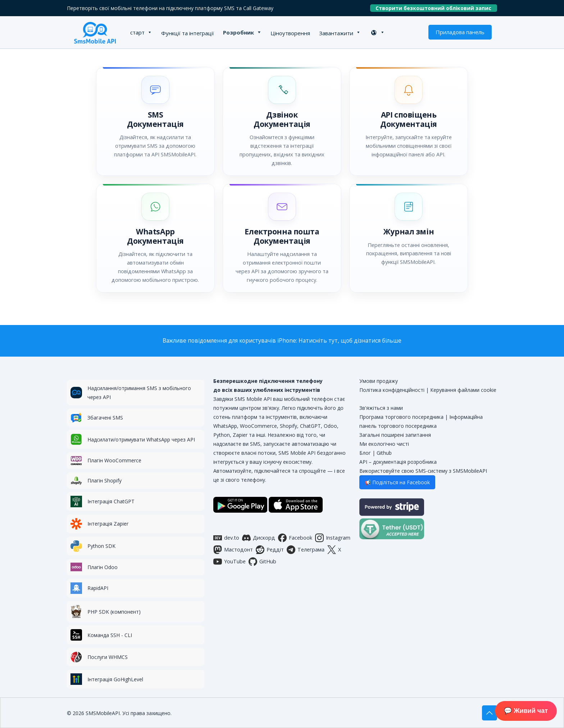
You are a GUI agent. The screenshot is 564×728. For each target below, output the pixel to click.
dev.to (226, 538)
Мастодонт (233, 550)
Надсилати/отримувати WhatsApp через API (141, 439)
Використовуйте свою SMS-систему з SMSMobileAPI (423, 471)
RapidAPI (98, 588)
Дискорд (259, 538)
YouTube (229, 562)
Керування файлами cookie (463, 390)
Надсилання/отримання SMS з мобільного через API (139, 393)
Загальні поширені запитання (395, 435)
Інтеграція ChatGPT (111, 501)
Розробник (238, 32)
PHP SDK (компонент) (114, 612)
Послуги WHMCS (108, 657)
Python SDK (101, 546)
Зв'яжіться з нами (381, 408)
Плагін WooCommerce (114, 460)
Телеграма (306, 550)
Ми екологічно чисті (384, 444)
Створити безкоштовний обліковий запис (436, 8)
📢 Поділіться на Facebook (397, 482)
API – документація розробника (398, 462)
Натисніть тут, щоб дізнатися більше (350, 341)
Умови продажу (379, 381)
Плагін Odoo (103, 567)
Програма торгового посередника (401, 417)
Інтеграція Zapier (108, 524)
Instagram (333, 538)
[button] (155, 121)
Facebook (295, 538)
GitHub (262, 562)
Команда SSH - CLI (110, 635)
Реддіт (270, 550)
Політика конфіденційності (392, 390)
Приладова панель (460, 32)
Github (384, 453)
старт (137, 32)
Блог (365, 453)
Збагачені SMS (105, 418)
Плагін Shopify (104, 480)
